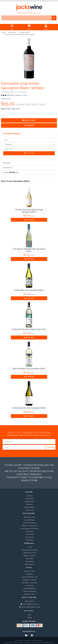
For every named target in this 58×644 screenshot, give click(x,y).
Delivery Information (30, 541)
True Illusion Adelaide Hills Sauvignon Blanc (29, 250)
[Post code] (29, 149)
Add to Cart (29, 120)
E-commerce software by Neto (29, 641)
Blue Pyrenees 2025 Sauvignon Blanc (29, 369)
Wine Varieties (30, 523)
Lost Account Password (30, 577)
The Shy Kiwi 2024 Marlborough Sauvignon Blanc (29, 211)
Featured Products (30, 493)
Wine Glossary (30, 517)
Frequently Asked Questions (30, 535)
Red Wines (30, 481)
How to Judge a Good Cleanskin (30, 514)
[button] (29, 125)
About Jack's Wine (30, 557)
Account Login (30, 571)
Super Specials (30, 496)
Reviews (11, 172)
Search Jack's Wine (30, 503)
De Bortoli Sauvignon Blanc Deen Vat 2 (29, 329)
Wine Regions (30, 525)
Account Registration (30, 574)
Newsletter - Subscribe (30, 565)
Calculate (29, 153)
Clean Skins (30, 490)
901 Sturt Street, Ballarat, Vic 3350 (30, 592)
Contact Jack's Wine (30, 580)
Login (30, 600)
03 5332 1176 (30, 587)
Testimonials (30, 560)
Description (7, 163)
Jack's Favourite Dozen (30, 508)
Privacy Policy (30, 544)
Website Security (30, 550)
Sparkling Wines (30, 487)
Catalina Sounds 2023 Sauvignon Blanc (29, 408)
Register (30, 603)
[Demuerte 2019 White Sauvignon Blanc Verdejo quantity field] (29, 115)
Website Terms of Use (30, 538)
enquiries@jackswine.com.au (30, 590)
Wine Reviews (30, 520)
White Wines (30, 484)
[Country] (29, 144)
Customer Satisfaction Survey (30, 562)
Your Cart (30, 533)
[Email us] (26, 621)
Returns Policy (30, 547)
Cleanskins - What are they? (30, 511)
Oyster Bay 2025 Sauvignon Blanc (29, 290)
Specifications (8, 168)
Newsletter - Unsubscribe (30, 568)
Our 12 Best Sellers (30, 505)
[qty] (29, 140)
